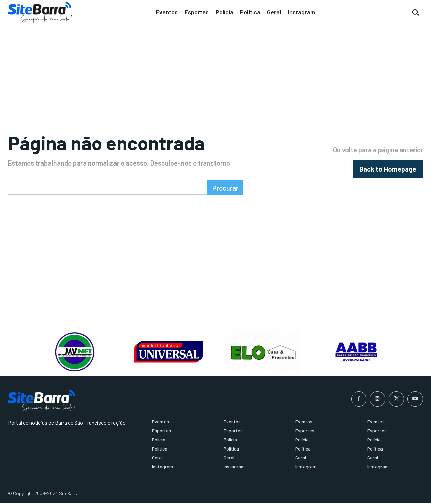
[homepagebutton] (388, 169)
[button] (416, 12)
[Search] (225, 189)
